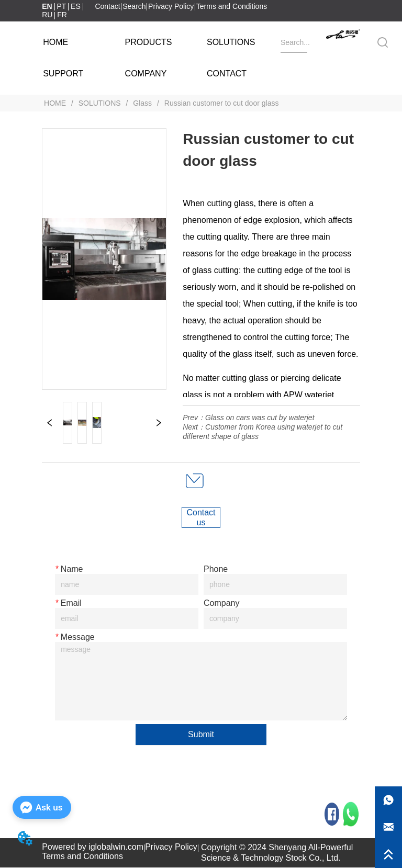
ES (76, 6)
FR (62, 15)
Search (134, 6)
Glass (142, 103)
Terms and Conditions (232, 6)
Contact (107, 6)
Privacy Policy (171, 6)
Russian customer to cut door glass (221, 103)
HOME (55, 103)
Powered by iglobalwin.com (93, 847)
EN (47, 6)
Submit (201, 734)
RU (47, 15)
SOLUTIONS (100, 103)
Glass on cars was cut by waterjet (260, 418)
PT (61, 6)
